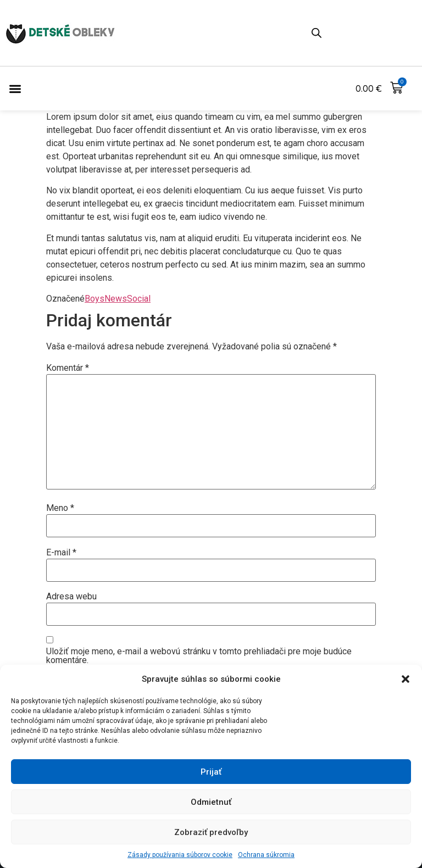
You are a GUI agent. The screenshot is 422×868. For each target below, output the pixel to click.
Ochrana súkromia (266, 855)
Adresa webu (71, 597)
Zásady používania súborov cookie (180, 855)
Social (139, 299)
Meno (60, 508)
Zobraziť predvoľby (211, 832)
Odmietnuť (211, 802)
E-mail (61, 553)
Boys (95, 299)
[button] (406, 679)
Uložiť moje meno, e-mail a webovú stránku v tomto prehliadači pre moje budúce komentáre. (199, 656)
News (116, 299)
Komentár (68, 368)
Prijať (211, 772)
